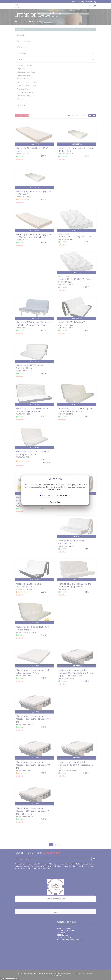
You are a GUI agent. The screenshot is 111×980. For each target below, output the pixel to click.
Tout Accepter (63, 495)
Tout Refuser (46, 495)
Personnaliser (55, 502)
